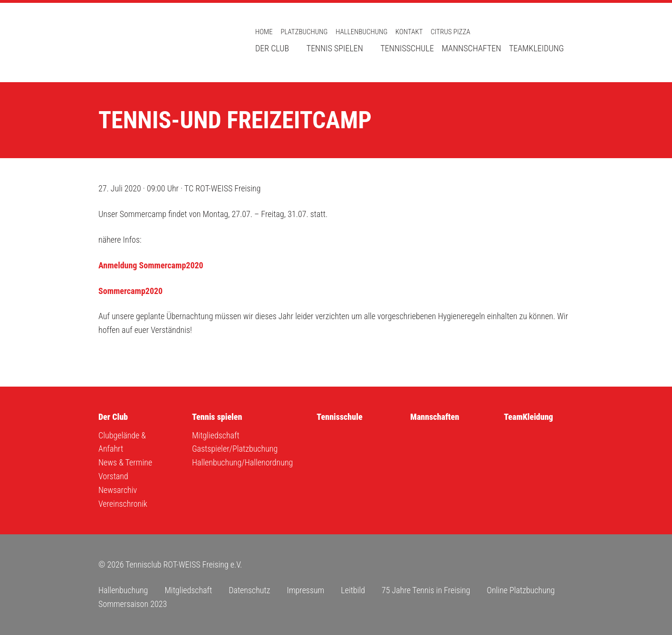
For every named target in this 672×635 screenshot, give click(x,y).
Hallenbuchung (361, 32)
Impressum (305, 590)
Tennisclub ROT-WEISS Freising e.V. (165, 43)
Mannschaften (472, 48)
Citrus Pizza (450, 32)
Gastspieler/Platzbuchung (235, 449)
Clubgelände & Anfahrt (122, 442)
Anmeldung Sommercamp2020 (151, 265)
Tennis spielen (335, 48)
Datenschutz (249, 590)
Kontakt (409, 32)
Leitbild (353, 590)
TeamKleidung (537, 48)
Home (264, 32)
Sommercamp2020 (130, 291)
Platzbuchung (304, 32)
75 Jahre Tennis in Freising (426, 590)
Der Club (272, 48)
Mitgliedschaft (216, 435)
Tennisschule (407, 48)
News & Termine (125, 462)
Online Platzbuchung (521, 590)
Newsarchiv (118, 490)
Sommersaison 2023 (133, 604)
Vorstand (113, 476)
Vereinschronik (123, 504)
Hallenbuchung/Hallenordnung (242, 462)
